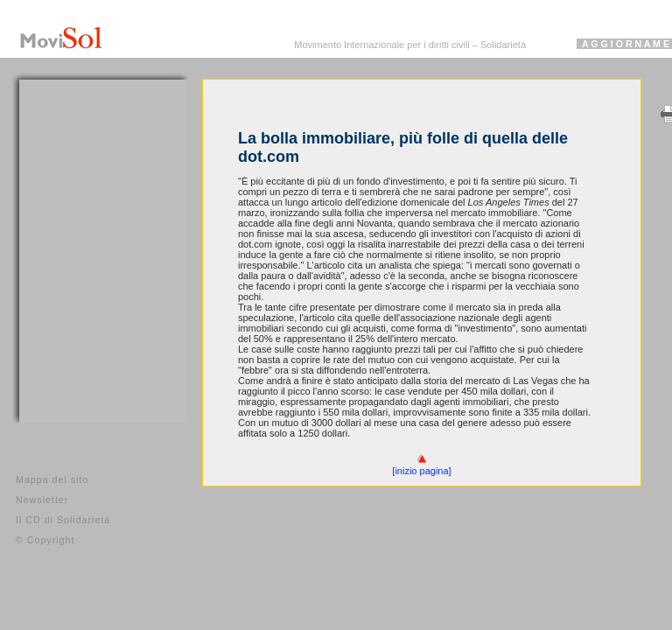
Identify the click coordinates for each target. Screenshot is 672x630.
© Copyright (45, 540)
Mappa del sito (52, 479)
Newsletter (42, 500)
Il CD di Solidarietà (63, 520)
